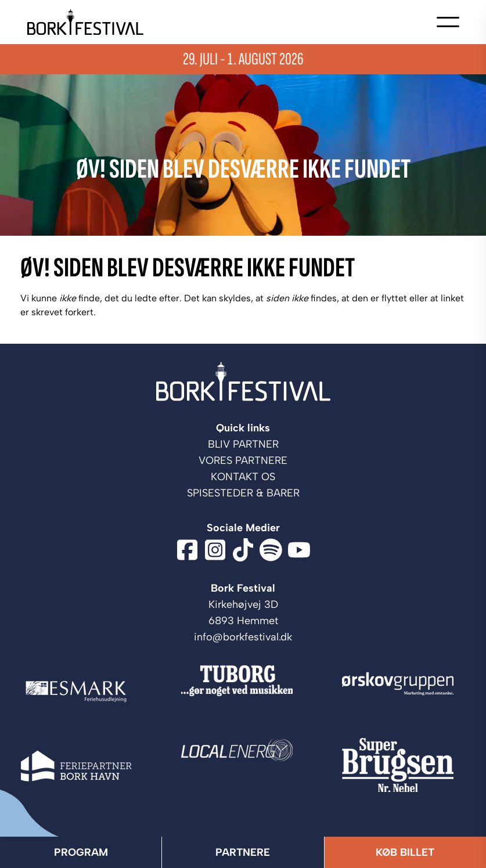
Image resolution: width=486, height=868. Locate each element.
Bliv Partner (243, 444)
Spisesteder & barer (243, 493)
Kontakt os (243, 477)
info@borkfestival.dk (243, 637)
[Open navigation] (448, 22)
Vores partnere (243, 460)
